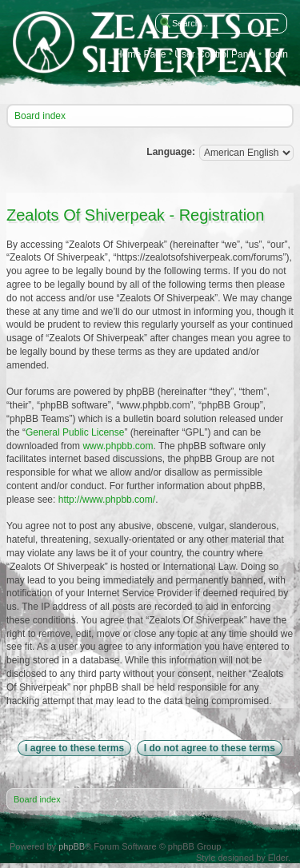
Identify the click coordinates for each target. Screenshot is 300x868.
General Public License (75, 432)
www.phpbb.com (118, 446)
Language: (171, 152)
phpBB (72, 846)
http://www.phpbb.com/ (107, 500)
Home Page (140, 55)
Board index (40, 116)
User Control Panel (215, 55)
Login (276, 55)
